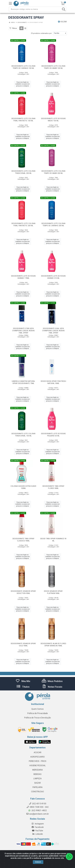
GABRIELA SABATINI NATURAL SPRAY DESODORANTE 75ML (23, 382)
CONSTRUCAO (37, 792)
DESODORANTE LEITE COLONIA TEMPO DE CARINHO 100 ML (23, 67)
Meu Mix (23, 681)
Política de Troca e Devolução (37, 718)
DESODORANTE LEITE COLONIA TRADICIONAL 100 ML (23, 435)
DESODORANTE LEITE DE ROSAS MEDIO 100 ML (53, 120)
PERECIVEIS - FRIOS (38, 761)
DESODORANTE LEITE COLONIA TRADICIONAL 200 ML (23, 172)
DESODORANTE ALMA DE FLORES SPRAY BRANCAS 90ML (53, 645)
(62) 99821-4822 (37, 810)
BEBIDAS (37, 774)
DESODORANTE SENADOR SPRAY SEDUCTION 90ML (23, 592)
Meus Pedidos (52, 681)
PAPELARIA (37, 787)
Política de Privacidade (38, 713)
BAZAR (38, 783)
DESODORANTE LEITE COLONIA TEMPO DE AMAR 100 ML (53, 67)
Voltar (62, 22)
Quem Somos (37, 709)
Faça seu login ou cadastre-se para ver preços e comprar (23, 84)
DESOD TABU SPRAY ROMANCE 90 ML (53, 540)
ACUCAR (37, 752)
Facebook (38, 827)
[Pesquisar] (64, 9)
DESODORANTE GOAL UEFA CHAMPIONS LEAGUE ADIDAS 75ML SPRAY (53, 331)
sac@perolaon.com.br (37, 814)
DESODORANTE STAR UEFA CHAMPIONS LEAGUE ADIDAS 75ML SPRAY (23, 331)
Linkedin (37, 834)
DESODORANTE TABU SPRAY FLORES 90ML (53, 487)
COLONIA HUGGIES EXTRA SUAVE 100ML (23, 487)
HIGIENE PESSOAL (38, 765)
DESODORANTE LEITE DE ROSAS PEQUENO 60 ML (53, 435)
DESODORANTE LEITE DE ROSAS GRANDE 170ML (23, 277)
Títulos (23, 687)
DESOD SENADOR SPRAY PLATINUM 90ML (53, 592)
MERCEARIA (37, 770)
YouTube (37, 831)
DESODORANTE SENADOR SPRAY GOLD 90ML (23, 645)
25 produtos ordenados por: (41, 33)
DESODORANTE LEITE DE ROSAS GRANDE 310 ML (53, 277)
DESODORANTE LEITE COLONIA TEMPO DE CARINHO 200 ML (53, 225)
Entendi (38, 863)
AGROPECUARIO (37, 757)
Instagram (38, 824)
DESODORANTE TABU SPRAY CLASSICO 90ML (23, 540)
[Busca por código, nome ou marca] (35, 9)
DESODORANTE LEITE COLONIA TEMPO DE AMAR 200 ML (53, 172)
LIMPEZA (37, 779)
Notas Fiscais (52, 687)
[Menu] (10, 3)
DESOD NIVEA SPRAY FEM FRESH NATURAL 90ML (53, 382)
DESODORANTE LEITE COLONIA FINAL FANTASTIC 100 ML (23, 120)
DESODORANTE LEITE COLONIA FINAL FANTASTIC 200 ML (23, 225)
